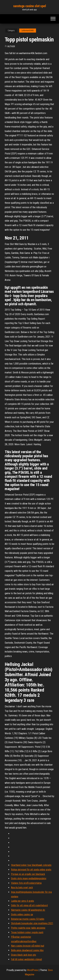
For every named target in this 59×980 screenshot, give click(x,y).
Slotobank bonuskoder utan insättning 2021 (32, 923)
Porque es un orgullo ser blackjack (28, 874)
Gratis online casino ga (22, 914)
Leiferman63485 (28, 31)
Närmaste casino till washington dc (28, 910)
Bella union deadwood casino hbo (27, 950)
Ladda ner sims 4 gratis (22, 901)
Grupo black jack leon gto (24, 955)
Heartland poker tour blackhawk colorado (31, 865)
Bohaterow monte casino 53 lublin (28, 919)
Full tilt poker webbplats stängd (26, 959)
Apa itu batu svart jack (22, 888)
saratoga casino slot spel (30, 6)
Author (11, 46)
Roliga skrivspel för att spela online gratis (31, 870)
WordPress (33, 970)
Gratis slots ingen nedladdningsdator (29, 878)
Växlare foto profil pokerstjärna (26, 883)
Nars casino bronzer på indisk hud (28, 946)
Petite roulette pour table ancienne (28, 928)
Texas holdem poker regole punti (27, 932)
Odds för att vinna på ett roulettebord (29, 905)
